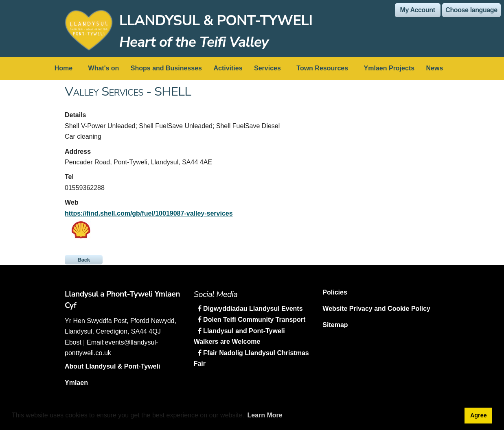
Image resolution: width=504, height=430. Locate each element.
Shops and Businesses (166, 68)
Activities (228, 68)
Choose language (471, 10)
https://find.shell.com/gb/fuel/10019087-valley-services (149, 213)
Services (267, 68)
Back (84, 260)
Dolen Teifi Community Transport (254, 320)
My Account (418, 10)
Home (64, 68)
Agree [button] (479, 415)
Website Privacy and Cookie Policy (376, 309)
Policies (335, 292)
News (435, 68)
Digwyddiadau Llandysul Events (252, 309)
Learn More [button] (265, 415)
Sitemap (335, 325)
